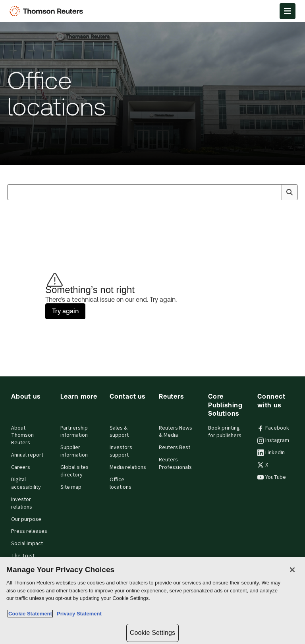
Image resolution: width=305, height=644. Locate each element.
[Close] (292, 570)
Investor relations (22, 503)
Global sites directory (74, 471)
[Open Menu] (288, 11)
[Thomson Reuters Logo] (48, 11)
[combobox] (152, 192)
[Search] (290, 192)
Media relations (128, 467)
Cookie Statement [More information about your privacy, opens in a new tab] (30, 614)
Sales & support (119, 432)
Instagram (273, 440)
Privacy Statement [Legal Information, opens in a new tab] (78, 614)
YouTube (272, 477)
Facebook (273, 428)
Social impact (27, 544)
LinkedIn (271, 453)
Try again (65, 311)
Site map (71, 487)
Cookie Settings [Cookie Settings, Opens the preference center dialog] (152, 633)
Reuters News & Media (176, 432)
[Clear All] (274, 192)
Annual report (27, 455)
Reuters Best (175, 447)
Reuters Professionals (175, 464)
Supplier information (74, 451)
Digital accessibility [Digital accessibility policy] (26, 483)
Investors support (121, 451)
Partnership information (74, 432)
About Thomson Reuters (22, 436)
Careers (21, 467)
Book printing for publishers (225, 432)
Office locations (121, 483)
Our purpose (26, 519)
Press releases (29, 531)
